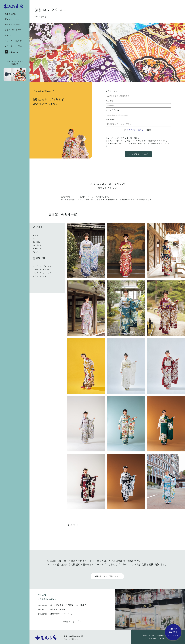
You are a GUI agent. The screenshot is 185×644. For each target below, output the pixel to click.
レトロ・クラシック (40, 276)
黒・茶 (36, 252)
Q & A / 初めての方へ (14, 30)
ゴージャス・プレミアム (42, 266)
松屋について (10, 35)
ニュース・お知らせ (13, 41)
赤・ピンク (37, 245)
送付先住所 (110, 120)
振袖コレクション (12, 19)
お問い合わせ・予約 (13, 46)
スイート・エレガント (41, 270)
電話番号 (109, 101)
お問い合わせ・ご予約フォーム (107, 576)
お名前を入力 (111, 91)
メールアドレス (112, 110)
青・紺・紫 (37, 249)
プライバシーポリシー (136, 130)
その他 (36, 235)
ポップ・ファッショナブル (43, 273)
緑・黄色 (36, 242)
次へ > (76, 525)
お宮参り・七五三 (12, 25)
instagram (11, 52)
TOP (36, 17)
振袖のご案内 (10, 14)
